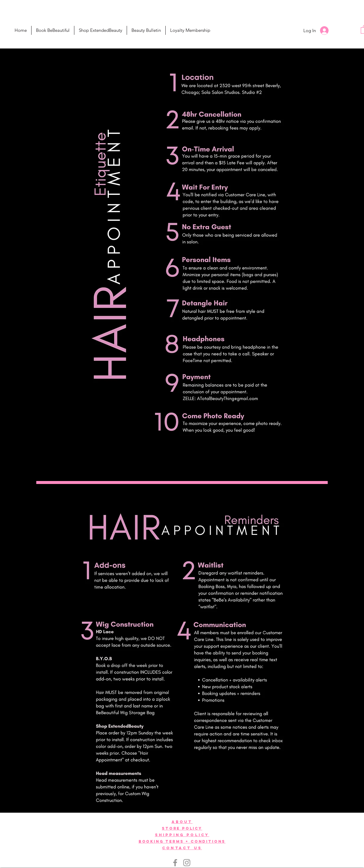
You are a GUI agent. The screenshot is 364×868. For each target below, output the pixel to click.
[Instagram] (187, 863)
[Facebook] (175, 863)
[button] (101, 30)
